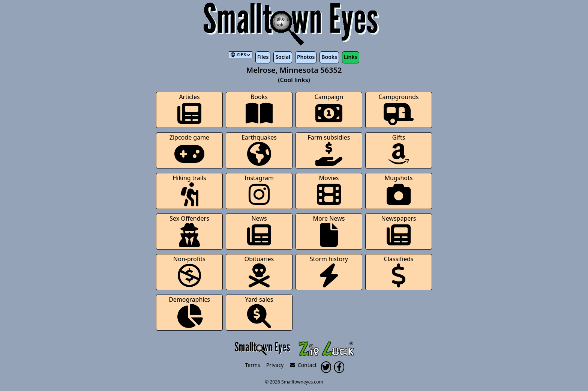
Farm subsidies (329, 150)
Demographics (189, 312)
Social (283, 57)
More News (329, 231)
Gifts (399, 150)
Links (351, 57)
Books (329, 57)
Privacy (275, 365)
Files (263, 57)
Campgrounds (399, 109)
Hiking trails (189, 190)
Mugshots (399, 190)
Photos (306, 57)
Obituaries (259, 271)
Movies (329, 190)
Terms (253, 365)
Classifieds (399, 271)
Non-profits (189, 271)
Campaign (329, 109)
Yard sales (259, 312)
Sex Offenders (189, 231)
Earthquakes (259, 150)
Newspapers (398, 231)
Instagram (259, 190)
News (259, 231)
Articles (189, 109)
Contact (303, 365)
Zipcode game (189, 150)
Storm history (329, 271)
